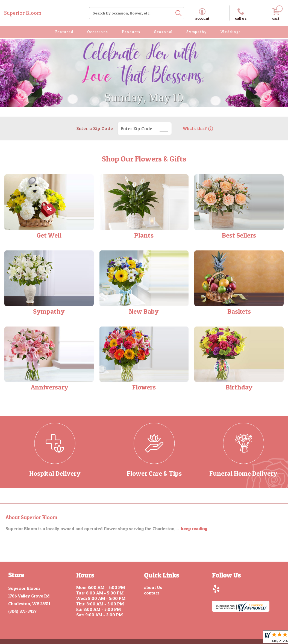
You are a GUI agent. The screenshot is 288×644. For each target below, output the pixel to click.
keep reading (194, 529)
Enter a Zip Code (94, 128)
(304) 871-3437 (22, 611)
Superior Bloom (23, 13)
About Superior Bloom (31, 517)
